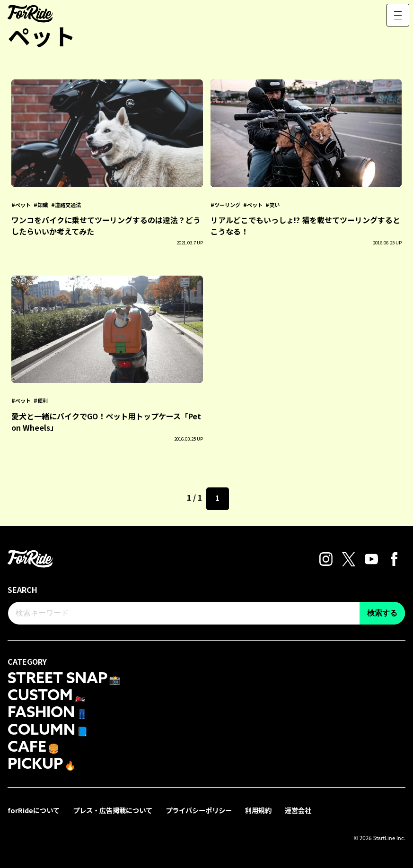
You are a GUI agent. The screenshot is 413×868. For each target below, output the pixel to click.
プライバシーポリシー (199, 810)
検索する (382, 613)
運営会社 (298, 810)
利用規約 (258, 810)
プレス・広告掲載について (113, 810)
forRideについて (34, 810)
